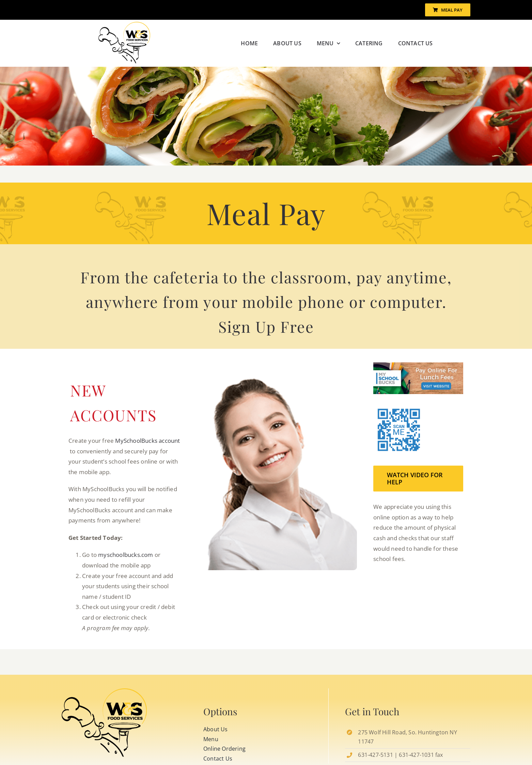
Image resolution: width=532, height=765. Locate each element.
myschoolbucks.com (126, 555)
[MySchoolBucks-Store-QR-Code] (104, 691)
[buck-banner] (418, 365)
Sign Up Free (266, 326)
